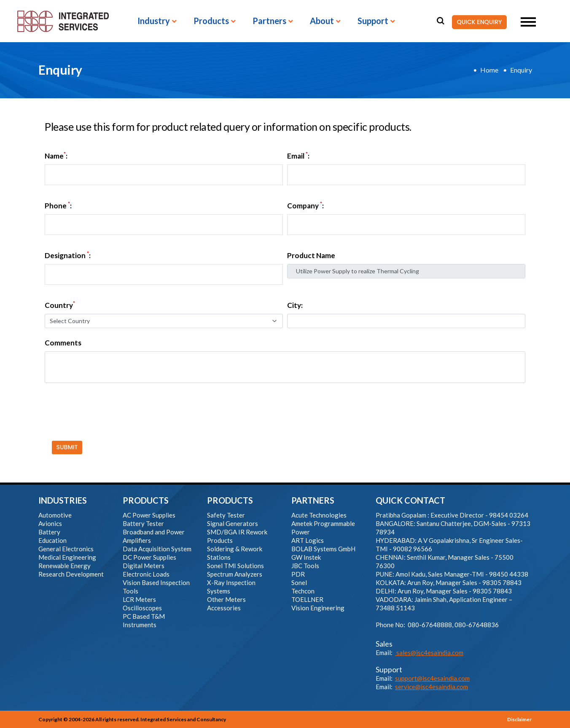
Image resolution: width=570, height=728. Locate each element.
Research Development (71, 574)
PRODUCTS (146, 500)
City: (295, 305)
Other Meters (226, 599)
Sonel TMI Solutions (235, 566)
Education (52, 540)
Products (211, 21)
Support (373, 21)
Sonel (299, 582)
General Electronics (66, 549)
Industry (154, 21)
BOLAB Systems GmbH (323, 549)
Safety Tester (226, 515)
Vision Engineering (318, 608)
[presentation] (107, 406)
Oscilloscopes (142, 608)
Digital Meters (144, 566)
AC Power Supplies (149, 515)
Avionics (50, 523)
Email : (298, 156)
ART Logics (308, 540)
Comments (63, 343)
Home (489, 70)
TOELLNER (307, 599)
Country (60, 305)
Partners (269, 21)
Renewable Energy (65, 566)
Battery (49, 532)
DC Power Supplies (149, 557)
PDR (298, 574)
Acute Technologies (319, 515)
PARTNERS (313, 500)
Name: (56, 156)
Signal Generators (233, 523)
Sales (384, 644)
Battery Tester (143, 523)
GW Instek (306, 557)
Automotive (55, 515)
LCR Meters (139, 599)
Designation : (68, 256)
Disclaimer (519, 719)
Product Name (311, 256)
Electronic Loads (146, 574)
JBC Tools (305, 566)
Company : (305, 206)
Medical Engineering (67, 557)
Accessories (224, 608)
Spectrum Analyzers (235, 574)
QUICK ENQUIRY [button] (477, 22)
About (322, 21)
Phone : (58, 206)
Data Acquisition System (157, 549)
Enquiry (521, 70)
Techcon (303, 591)
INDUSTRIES (63, 500)
